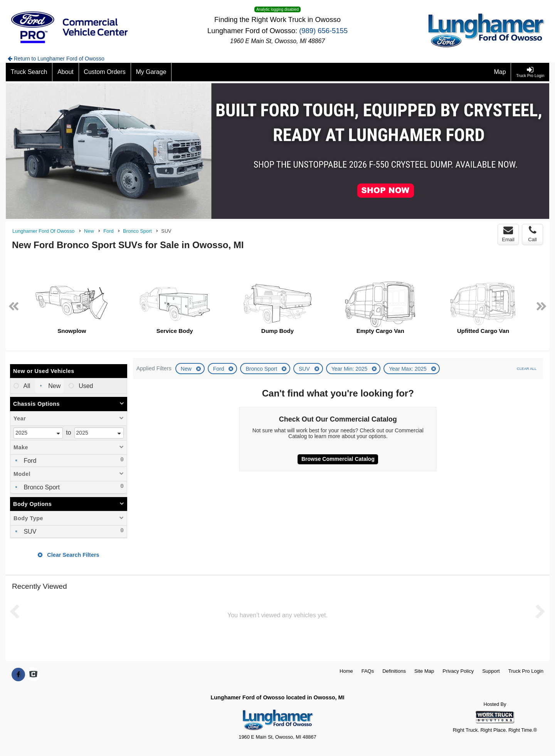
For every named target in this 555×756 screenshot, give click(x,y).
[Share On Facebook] (18, 675)
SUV (305, 369)
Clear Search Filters (68, 555)
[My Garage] (151, 72)
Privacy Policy (458, 671)
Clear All (527, 369)
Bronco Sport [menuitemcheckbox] (41, 487)
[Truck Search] (29, 72)
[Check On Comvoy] (33, 675)
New (187, 369)
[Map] (500, 72)
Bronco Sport (262, 369)
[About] (66, 72)
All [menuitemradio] (26, 386)
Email (508, 234)
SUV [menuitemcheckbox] (29, 532)
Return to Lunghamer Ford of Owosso (56, 59)
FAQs (368, 671)
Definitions (394, 671)
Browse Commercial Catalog (338, 459)
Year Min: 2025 (350, 369)
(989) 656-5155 (323, 31)
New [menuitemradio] (54, 386)
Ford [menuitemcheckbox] (29, 461)
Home (346, 671)
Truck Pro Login (526, 671)
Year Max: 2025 (408, 369)
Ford (219, 369)
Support (491, 671)
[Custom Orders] (105, 72)
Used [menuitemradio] (85, 386)
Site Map (424, 671)
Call (532, 234)
